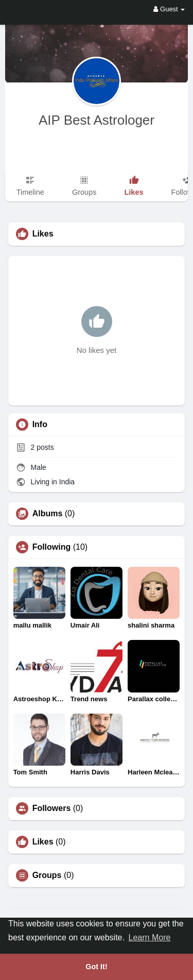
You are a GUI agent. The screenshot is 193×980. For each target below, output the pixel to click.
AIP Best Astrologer (97, 120)
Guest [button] (169, 9)
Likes (43, 842)
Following (52, 547)
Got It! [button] (96, 967)
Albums (48, 514)
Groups (47, 875)
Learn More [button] (150, 937)
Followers (52, 808)
